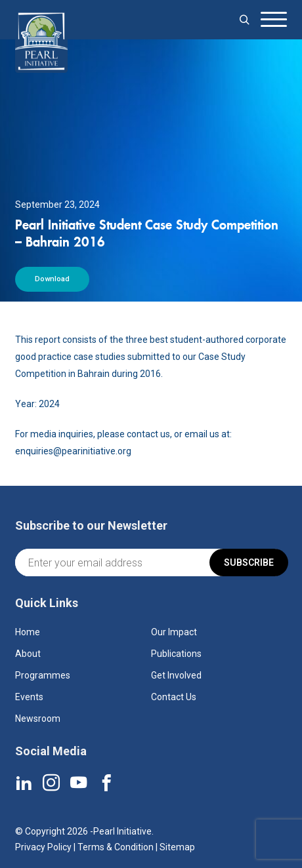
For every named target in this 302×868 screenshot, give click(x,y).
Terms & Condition (116, 847)
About (28, 654)
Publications (176, 654)
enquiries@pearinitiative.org (73, 451)
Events (29, 697)
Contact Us (174, 697)
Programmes (43, 675)
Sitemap (177, 847)
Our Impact (174, 632)
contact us (148, 434)
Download (52, 279)
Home (28, 632)
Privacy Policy (43, 847)
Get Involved (176, 675)
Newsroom (38, 719)
